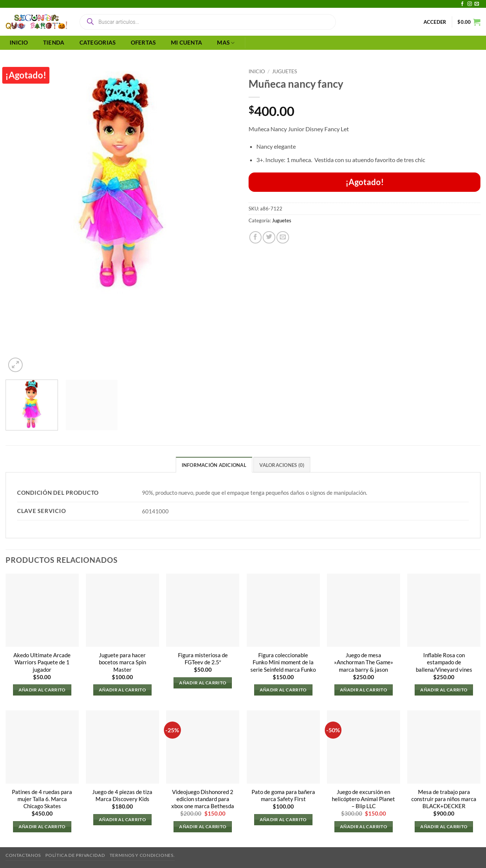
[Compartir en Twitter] (269, 238)
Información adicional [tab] (214, 465)
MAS (226, 43)
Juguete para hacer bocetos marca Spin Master (122, 662)
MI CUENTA (187, 43)
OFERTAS (143, 43)
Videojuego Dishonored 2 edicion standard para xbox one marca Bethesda (203, 799)
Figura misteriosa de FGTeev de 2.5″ (203, 659)
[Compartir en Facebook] (256, 238)
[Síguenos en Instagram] (470, 4)
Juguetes (284, 71)
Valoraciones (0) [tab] (282, 465)
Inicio (257, 71)
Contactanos (23, 855)
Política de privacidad (75, 855)
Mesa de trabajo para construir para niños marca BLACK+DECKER (444, 799)
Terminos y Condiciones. (142, 855)
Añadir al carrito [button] (42, 690)
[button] (435, 22)
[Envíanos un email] (477, 4)
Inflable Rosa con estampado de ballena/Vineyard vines (444, 662)
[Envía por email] (283, 238)
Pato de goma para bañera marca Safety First (283, 796)
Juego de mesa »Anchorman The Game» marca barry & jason (364, 662)
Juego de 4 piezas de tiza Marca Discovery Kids (122, 796)
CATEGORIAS (98, 43)
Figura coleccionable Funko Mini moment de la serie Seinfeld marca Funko (283, 662)
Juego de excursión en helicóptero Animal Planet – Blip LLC (363, 799)
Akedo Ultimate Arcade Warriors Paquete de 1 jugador (42, 662)
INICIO (19, 43)
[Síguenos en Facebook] (462, 4)
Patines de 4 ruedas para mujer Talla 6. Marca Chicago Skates (42, 799)
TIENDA (54, 43)
